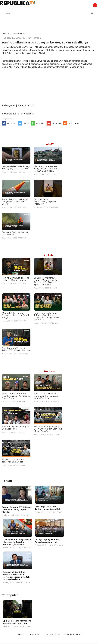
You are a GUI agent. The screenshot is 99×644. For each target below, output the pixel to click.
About (21, 635)
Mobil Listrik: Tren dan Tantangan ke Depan (13, 461)
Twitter (26, 123)
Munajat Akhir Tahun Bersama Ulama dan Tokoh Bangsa (16, 315)
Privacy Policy (52, 635)
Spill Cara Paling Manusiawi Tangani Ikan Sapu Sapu (18, 623)
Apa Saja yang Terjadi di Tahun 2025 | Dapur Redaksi (16, 349)
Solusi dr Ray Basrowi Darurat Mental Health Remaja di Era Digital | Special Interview (45, 281)
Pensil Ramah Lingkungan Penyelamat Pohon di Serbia (15, 202)
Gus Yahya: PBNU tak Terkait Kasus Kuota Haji (50, 509)
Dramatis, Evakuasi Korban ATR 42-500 (15, 233)
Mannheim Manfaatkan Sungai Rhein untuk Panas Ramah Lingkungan (47, 169)
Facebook (12, 123)
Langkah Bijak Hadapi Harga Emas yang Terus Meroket (16, 167)
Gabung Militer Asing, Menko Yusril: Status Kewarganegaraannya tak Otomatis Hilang (18, 577)
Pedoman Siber (73, 635)
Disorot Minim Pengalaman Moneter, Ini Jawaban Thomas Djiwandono (18, 544)
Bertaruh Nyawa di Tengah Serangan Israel (15, 428)
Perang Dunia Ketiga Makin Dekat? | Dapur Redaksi (16, 279)
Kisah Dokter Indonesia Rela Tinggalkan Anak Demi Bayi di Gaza (16, 396)
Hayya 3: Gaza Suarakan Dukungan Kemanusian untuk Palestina (46, 396)
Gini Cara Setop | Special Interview (45, 202)
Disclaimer (35, 635)
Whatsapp (41, 123)
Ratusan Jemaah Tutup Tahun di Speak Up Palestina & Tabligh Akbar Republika (47, 316)
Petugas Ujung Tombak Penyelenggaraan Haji (50, 542)
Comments (57, 123)
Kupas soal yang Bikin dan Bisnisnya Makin (48, 429)
